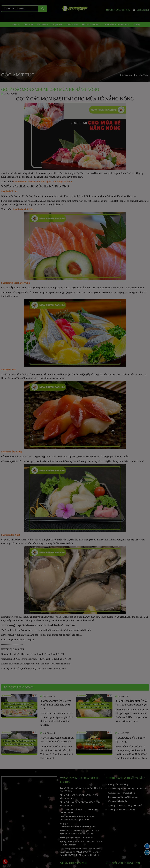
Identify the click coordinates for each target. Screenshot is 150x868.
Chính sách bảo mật (118, 801)
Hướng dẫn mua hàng (118, 784)
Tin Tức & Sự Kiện (91, 25)
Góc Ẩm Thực (72, 25)
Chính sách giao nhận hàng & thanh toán (128, 789)
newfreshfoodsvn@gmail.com (74, 820)
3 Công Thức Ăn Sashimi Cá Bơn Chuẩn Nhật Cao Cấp (57, 740)
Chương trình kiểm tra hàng (121, 810)
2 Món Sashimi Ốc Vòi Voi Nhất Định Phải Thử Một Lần (56, 705)
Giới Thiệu (28, 25)
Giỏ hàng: (141, 10)
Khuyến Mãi (57, 25)
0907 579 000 (77, 809)
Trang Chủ (15, 25)
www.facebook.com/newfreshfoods (77, 827)
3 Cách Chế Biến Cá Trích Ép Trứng (131, 740)
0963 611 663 (91, 809)
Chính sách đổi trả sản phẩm (122, 793)
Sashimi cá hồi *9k (23, 209)
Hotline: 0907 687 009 (118, 10)
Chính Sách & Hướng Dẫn (116, 25)
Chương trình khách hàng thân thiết (125, 805)
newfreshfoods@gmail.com (79, 816)
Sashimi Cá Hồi (9, 191)
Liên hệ (136, 25)
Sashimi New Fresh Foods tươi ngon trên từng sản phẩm (43, 182)
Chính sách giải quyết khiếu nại (123, 797)
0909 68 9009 (66, 812)
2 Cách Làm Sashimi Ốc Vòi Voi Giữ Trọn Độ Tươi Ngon (132, 703)
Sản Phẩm (42, 25)
